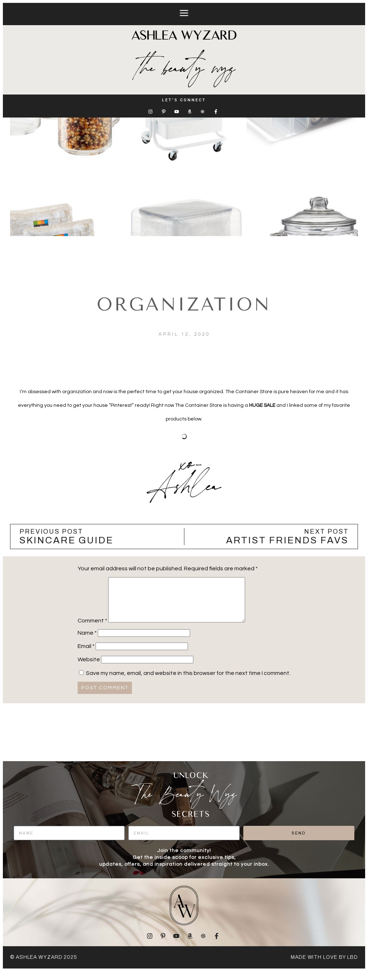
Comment (92, 629)
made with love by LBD (324, 966)
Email (86, 655)
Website (89, 668)
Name (87, 641)
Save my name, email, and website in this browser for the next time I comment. (188, 682)
